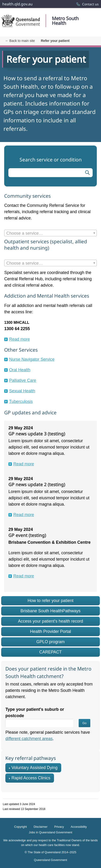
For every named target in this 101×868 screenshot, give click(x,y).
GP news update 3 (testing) (37, 434)
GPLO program (50, 642)
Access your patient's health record (50, 621)
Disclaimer (40, 827)
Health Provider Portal (50, 631)
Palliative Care (23, 380)
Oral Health (20, 370)
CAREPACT (51, 652)
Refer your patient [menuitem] (55, 41)
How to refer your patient (50, 601)
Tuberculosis (21, 401)
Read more (19, 339)
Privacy (59, 827)
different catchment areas (29, 739)
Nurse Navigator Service (32, 359)
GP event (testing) (27, 535)
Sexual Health (22, 391)
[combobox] (50, 233)
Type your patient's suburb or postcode (35, 713)
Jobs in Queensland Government (50, 832)
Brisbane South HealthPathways (50, 611)
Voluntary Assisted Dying (34, 768)
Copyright (21, 827)
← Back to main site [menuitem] (20, 41)
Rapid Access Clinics (31, 778)
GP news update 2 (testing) (37, 485)
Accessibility (79, 827)
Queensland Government (50, 860)
